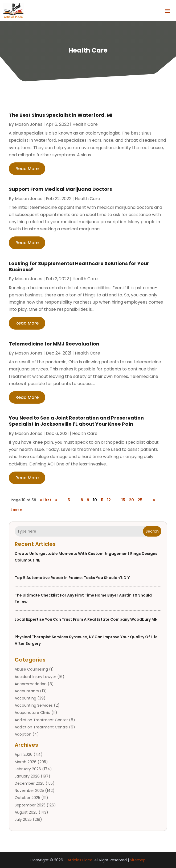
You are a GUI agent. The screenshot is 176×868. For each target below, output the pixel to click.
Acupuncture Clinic (32, 712)
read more (27, 169)
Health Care (85, 124)
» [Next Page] (154, 500)
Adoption (23, 734)
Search (152, 531)
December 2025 (30, 783)
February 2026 (28, 769)
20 (131, 500)
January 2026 (27, 776)
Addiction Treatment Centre (41, 727)
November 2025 (29, 791)
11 (102, 500)
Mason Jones (29, 124)
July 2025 (23, 819)
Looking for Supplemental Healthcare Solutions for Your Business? (79, 266)
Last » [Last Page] (16, 510)
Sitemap (138, 860)
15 (123, 500)
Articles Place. (80, 860)
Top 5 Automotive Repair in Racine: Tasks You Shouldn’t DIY (72, 578)
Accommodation (31, 684)
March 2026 (26, 762)
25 (140, 500)
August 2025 (26, 812)
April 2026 (24, 754)
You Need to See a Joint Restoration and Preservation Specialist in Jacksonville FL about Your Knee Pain (76, 421)
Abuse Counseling (31, 669)
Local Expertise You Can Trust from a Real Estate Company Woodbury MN (86, 619)
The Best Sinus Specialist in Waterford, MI (61, 115)
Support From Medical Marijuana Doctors (60, 189)
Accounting (25, 698)
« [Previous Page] (56, 500)
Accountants (27, 691)
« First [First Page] (46, 500)
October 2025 (27, 798)
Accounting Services (34, 705)
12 (109, 500)
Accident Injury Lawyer (35, 677)
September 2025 (30, 805)
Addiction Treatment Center (41, 720)
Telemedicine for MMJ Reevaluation (54, 344)
